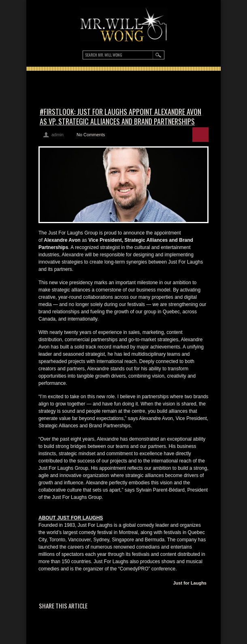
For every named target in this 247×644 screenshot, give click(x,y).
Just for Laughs (190, 583)
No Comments (91, 135)
